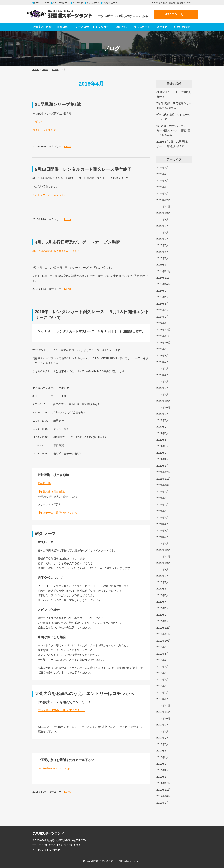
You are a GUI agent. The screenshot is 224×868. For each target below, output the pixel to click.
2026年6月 (163, 168)
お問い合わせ (182, 27)
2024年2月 (163, 317)
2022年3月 (163, 453)
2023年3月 (163, 381)
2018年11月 (163, 712)
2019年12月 (163, 628)
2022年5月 (163, 440)
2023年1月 (163, 394)
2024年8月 (163, 297)
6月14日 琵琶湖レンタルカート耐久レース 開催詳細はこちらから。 (174, 130)
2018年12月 (163, 705)
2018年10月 (163, 718)
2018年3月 (163, 764)
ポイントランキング (44, 130)
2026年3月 (163, 180)
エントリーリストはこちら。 (49, 194)
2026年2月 (163, 187)
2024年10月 (163, 284)
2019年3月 (163, 686)
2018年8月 (163, 731)
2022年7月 (163, 427)
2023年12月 (163, 330)
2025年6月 (163, 239)
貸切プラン (122, 27)
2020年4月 (163, 602)
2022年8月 (163, 420)
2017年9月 (163, 803)
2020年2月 (163, 615)
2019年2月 (163, 692)
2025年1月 (163, 265)
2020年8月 (163, 576)
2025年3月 (163, 258)
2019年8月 (163, 654)
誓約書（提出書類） (55, 492)
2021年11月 (163, 479)
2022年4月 (163, 446)
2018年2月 (163, 770)
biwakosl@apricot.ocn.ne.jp (54, 768)
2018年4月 (163, 757)
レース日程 (82, 27)
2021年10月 (163, 485)
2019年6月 (163, 666)
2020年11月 (163, 556)
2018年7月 (163, 738)
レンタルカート (102, 27)
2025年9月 (163, 219)
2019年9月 (163, 647)
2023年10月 (163, 342)
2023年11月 (163, 336)
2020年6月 (163, 589)
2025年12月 (163, 200)
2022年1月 (163, 466)
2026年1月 (163, 193)
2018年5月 (163, 751)
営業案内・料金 (42, 27)
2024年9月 (163, 291)
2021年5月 (163, 517)
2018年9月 (163, 725)
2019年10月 (163, 641)
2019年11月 (163, 634)
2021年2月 (163, 537)
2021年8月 (163, 498)
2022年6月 (163, 433)
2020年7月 (163, 582)
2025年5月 (163, 245)
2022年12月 (163, 401)
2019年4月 (163, 679)
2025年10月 (163, 213)
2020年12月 (163, 550)
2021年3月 (163, 530)
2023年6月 (163, 368)
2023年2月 (163, 388)
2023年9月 (163, 349)
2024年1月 (163, 323)
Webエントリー (176, 14)
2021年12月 (163, 472)
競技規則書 (44, 483)
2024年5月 (163, 304)
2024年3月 (163, 310)
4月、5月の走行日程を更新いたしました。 (57, 251)
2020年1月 (163, 621)
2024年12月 (163, 271)
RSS (189, 3)
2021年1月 (163, 543)
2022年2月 (163, 459)
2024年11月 (163, 278)
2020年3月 (163, 608)
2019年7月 (163, 660)
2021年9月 (163, 492)
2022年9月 (163, 414)
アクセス (38, 850)
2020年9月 (163, 569)
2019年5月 (163, 673)
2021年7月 (163, 504)
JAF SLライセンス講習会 (164, 3)
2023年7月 (163, 362)
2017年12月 (163, 783)
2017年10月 (163, 796)
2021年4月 (163, 524)
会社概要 (181, 3)
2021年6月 (163, 511)
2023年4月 (163, 375)
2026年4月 (163, 174)
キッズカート (142, 27)
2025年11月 (163, 206)
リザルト (38, 122)
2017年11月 (163, 790)
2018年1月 (163, 777)
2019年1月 (163, 699)
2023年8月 (163, 355)
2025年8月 (163, 226)
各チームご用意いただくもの (60, 513)
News (68, 146)
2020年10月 (163, 563)
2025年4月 (163, 252)
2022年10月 (163, 407)
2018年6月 (163, 744)
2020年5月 (163, 595)
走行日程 (62, 27)
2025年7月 (163, 232)
